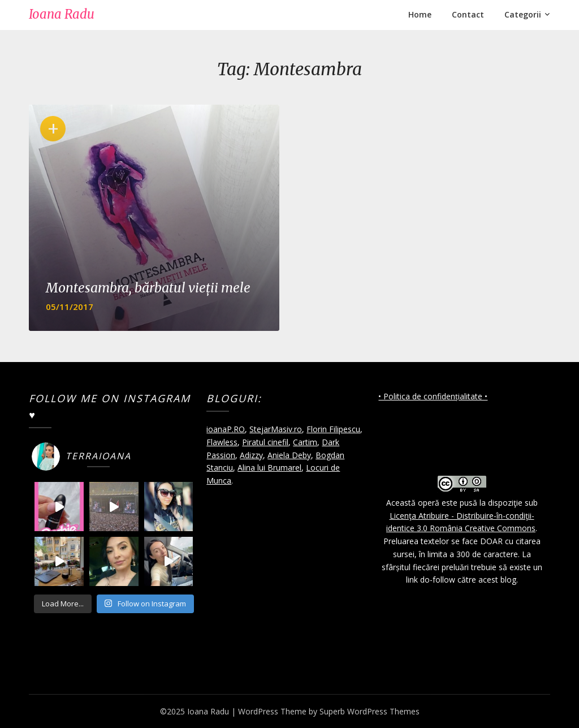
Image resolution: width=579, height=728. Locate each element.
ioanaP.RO (226, 429)
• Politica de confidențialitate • (433, 396)
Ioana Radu (62, 14)
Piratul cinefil (265, 442)
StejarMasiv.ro (276, 429)
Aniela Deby (289, 455)
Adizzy (251, 455)
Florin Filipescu (333, 429)
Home (420, 14)
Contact (468, 14)
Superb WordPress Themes (370, 711)
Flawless (222, 442)
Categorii (523, 14)
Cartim (305, 442)
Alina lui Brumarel (269, 468)
